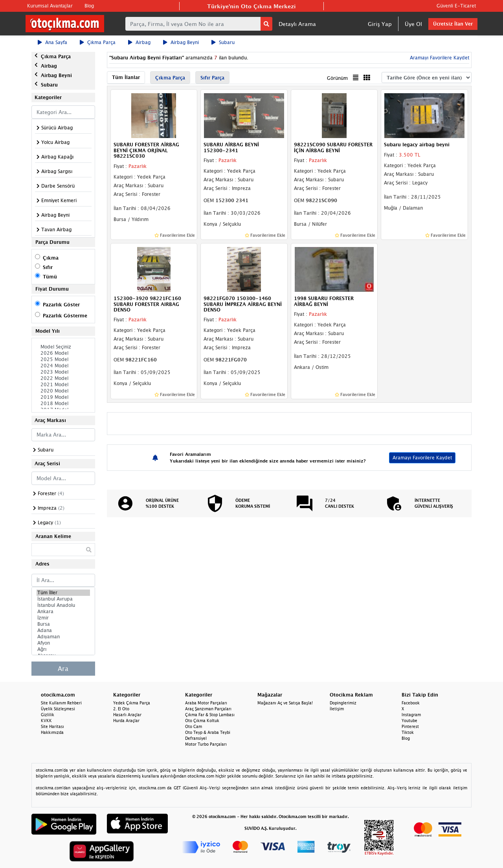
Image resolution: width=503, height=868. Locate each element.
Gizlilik (48, 715)
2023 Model (63, 372)
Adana (63, 630)
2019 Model (63, 397)
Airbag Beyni (181, 42)
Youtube (409, 721)
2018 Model (63, 404)
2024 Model (63, 366)
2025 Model (63, 359)
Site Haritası (52, 726)
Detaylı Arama (297, 24)
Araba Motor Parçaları (206, 703)
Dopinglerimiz (343, 703)
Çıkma (51, 258)
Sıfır (48, 267)
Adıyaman (63, 637)
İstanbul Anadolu (63, 605)
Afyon (63, 643)
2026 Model (63, 353)
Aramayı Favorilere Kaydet (439, 58)
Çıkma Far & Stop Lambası (210, 715)
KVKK (46, 721)
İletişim (337, 709)
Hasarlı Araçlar (127, 715)
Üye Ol (413, 24)
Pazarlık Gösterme (65, 316)
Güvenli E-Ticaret (456, 6)
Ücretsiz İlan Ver (453, 24)
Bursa (63, 624)
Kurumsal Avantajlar (50, 6)
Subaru (223, 42)
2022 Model (63, 378)
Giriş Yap (380, 24)
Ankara (63, 612)
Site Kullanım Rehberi (61, 703)
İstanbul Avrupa (63, 599)
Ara (63, 669)
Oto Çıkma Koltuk (202, 721)
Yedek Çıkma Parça (132, 703)
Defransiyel (196, 738)
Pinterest (410, 726)
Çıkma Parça (98, 42)
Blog (89, 6)
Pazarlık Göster (61, 305)
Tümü (50, 277)
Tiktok (408, 732)
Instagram (411, 715)
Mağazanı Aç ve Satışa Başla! (285, 703)
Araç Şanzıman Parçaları (208, 709)
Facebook (411, 703)
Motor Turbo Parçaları (206, 744)
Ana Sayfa (52, 42)
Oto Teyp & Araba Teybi (208, 732)
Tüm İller (63, 593)
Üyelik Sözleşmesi (58, 709)
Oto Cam (194, 726)
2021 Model (63, 385)
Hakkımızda (52, 732)
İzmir (63, 618)
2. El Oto (121, 709)
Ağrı (63, 649)
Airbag (139, 42)
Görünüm (337, 78)
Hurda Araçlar (126, 721)
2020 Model (63, 391)
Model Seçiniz (63, 347)
